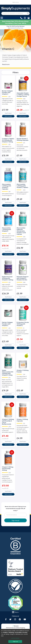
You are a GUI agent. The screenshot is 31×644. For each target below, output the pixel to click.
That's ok (15, 641)
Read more (6, 64)
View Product (8, 113)
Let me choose (15, 638)
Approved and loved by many (15, 27)
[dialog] (15, 636)
